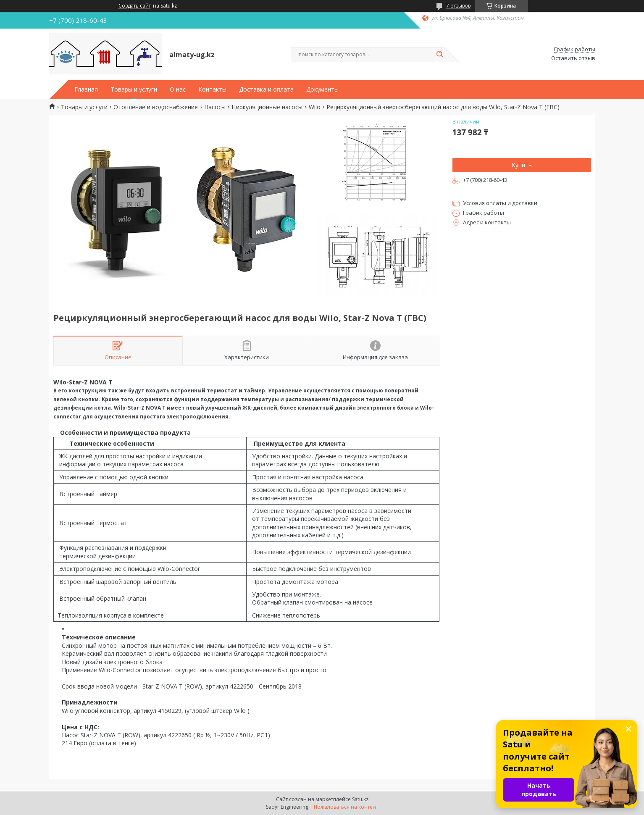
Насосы (215, 107)
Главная (86, 89)
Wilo (315, 107)
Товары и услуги (134, 89)
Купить (522, 165)
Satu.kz (360, 799)
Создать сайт (135, 6)
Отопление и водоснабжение (156, 107)
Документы (322, 89)
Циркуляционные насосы (267, 107)
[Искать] (440, 55)
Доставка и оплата (266, 89)
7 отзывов (458, 6)
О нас (178, 89)
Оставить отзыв (573, 58)
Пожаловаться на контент (346, 807)
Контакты (212, 89)
